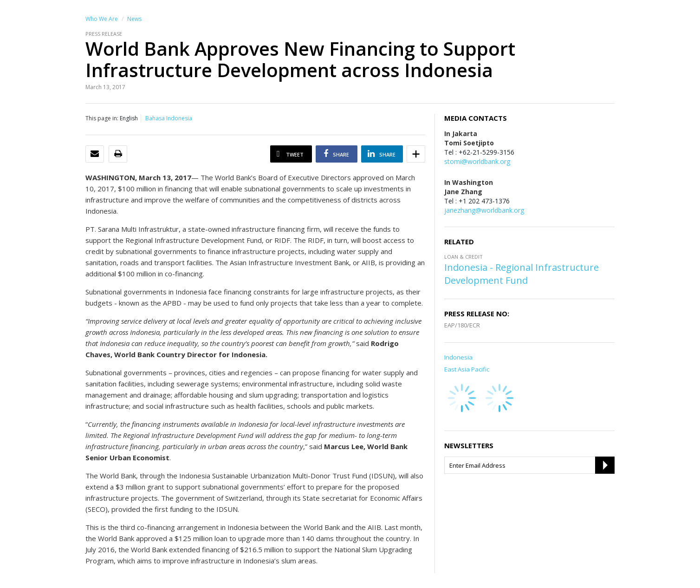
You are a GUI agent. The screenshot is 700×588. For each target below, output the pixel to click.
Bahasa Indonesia (169, 118)
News (134, 19)
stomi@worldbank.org (477, 161)
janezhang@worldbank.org (484, 210)
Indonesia (458, 357)
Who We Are (102, 19)
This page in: (102, 118)
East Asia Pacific (467, 369)
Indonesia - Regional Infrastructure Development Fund (522, 274)
